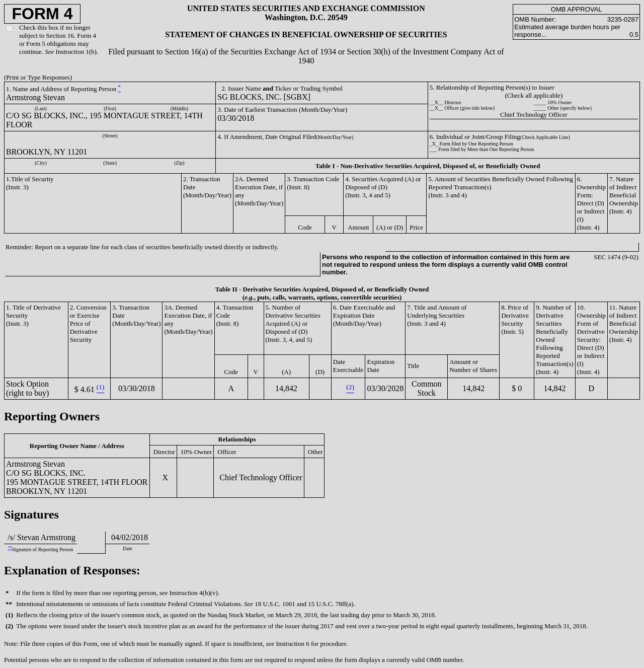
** (10, 548)
